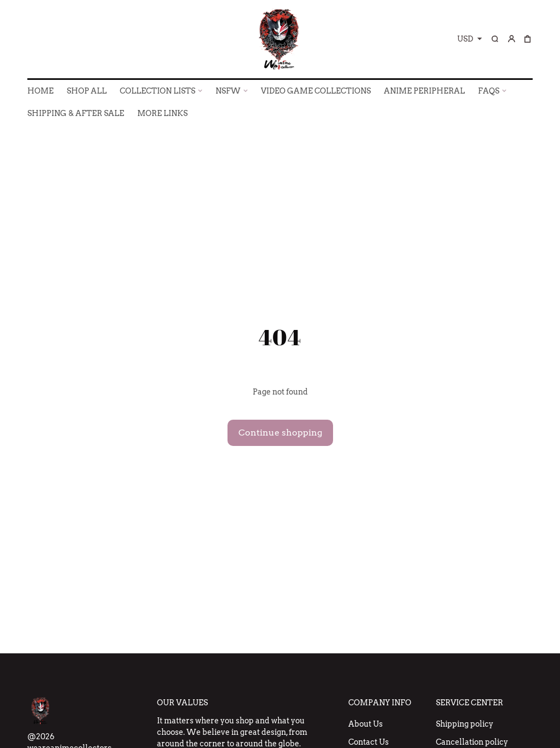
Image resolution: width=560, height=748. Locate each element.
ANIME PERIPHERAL (424, 91)
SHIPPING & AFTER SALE (76, 113)
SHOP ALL (87, 91)
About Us (366, 724)
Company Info (380, 703)
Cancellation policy (472, 742)
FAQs (489, 91)
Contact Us (369, 742)
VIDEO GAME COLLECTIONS (316, 91)
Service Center (469, 703)
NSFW (228, 91)
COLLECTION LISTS (157, 91)
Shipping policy (465, 724)
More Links (162, 113)
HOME (40, 91)
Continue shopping (280, 433)
